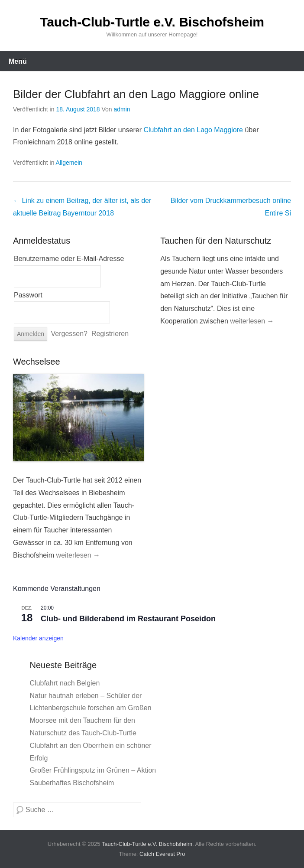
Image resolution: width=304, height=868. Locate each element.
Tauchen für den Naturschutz (216, 241)
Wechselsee (37, 362)
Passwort (28, 295)
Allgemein (69, 163)
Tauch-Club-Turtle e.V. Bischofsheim (152, 22)
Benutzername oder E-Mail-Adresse (69, 259)
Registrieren (110, 334)
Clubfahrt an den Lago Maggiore (193, 130)
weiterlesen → (252, 321)
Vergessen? (70, 334)
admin (122, 109)
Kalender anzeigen (38, 638)
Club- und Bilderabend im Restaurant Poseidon (128, 619)
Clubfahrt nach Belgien (65, 683)
